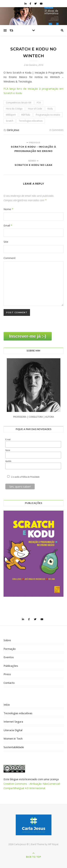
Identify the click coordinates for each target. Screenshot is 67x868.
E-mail (8, 440)
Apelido (8, 461)
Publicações (11, 666)
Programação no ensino (48, 115)
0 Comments (56, 130)
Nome (8, 209)
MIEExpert (11, 115)
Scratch (10, 121)
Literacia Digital (13, 730)
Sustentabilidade (14, 747)
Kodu (50, 109)
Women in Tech (13, 739)
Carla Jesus (13, 130)
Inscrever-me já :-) (28, 336)
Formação (10, 649)
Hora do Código (14, 109)
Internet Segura (13, 722)
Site (6, 242)
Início (7, 705)
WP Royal (53, 844)
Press (7, 674)
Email (8, 225)
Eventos (9, 657)
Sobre (7, 640)
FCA (39, 103)
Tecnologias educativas (31, 121)
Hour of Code (35, 109)
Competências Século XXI (19, 103)
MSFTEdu (26, 115)
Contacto (9, 683)
